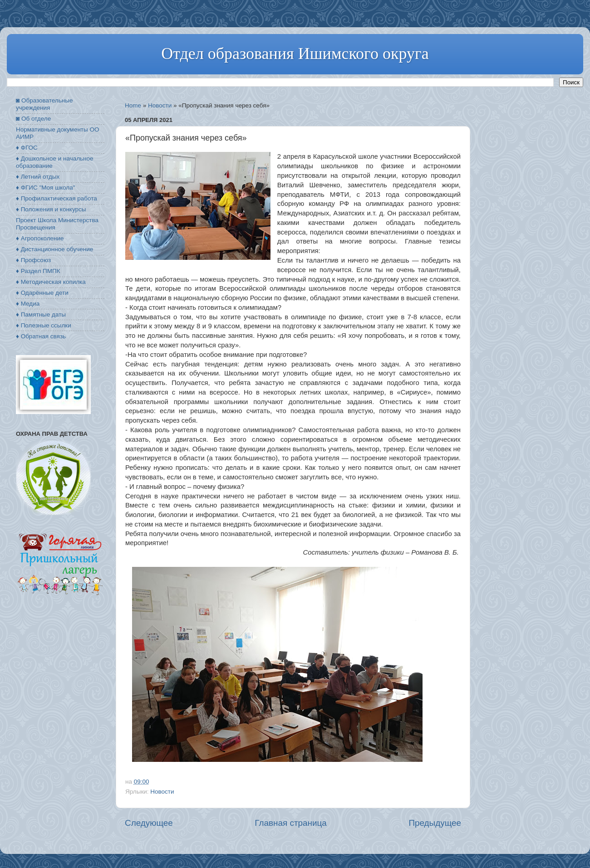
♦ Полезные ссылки (44, 325)
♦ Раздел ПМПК (38, 271)
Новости (160, 105)
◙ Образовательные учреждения (44, 104)
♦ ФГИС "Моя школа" (45, 188)
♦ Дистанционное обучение (54, 249)
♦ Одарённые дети (42, 293)
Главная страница (291, 823)
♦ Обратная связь (41, 336)
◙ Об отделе (33, 119)
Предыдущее (435, 823)
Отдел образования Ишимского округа (295, 54)
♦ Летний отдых (38, 177)
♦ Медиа (28, 304)
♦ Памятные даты (41, 315)
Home (133, 105)
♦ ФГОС (27, 148)
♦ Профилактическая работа (57, 198)
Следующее (149, 823)
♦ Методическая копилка (51, 282)
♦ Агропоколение (40, 238)
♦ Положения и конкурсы (51, 209)
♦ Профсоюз (33, 260)
